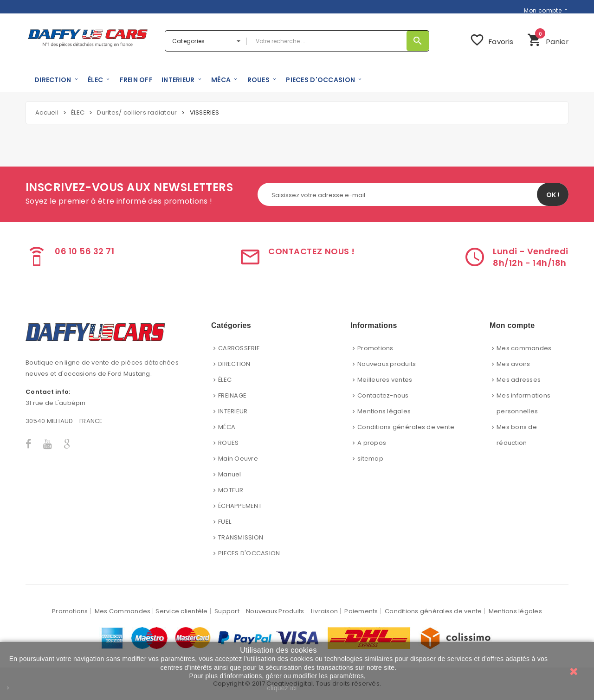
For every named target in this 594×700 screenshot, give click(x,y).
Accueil (47, 112)
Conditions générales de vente (406, 427)
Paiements (361, 611)
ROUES (228, 443)
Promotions (375, 348)
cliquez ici (282, 688)
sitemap (370, 459)
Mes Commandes (123, 611)
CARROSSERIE (239, 348)
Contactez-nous (383, 395)
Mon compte (543, 10)
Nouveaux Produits (275, 611)
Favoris (491, 40)
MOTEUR (231, 490)
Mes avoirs (513, 364)
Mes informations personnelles (523, 403)
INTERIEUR (233, 411)
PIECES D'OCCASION (249, 553)
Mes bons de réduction (517, 435)
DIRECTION (234, 364)
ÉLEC (225, 380)
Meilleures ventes (385, 380)
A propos (372, 443)
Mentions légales (384, 411)
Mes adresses (519, 380)
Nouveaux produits (387, 364)
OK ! (553, 195)
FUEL (225, 522)
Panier (548, 39)
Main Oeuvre (238, 459)
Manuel (230, 474)
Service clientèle (181, 611)
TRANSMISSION (241, 537)
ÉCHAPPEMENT (240, 506)
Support (227, 611)
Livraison (324, 611)
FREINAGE (232, 395)
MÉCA (227, 427)
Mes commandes (524, 348)
